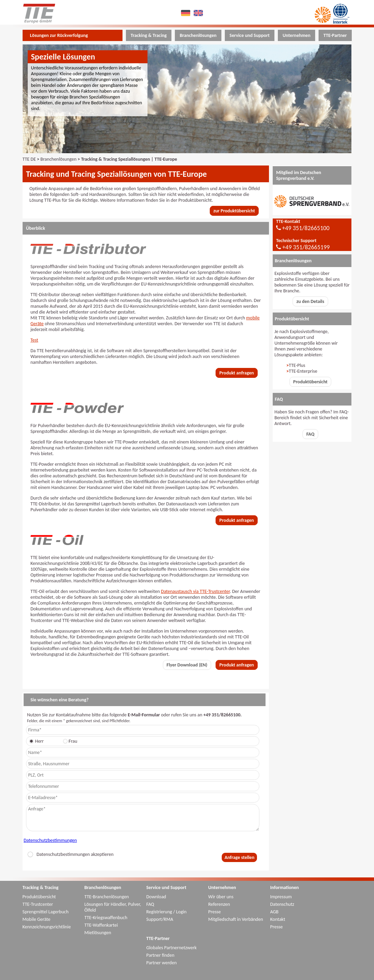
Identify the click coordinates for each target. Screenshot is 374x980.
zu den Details (310, 301)
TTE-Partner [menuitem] (335, 35)
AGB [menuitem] (274, 912)
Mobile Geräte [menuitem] (37, 919)
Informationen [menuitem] (285, 888)
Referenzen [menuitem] (219, 904)
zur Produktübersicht (234, 211)
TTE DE (29, 159)
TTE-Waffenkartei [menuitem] (101, 925)
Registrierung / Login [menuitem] (167, 912)
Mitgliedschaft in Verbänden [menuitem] (236, 919)
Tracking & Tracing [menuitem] (149, 35)
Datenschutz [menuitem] (282, 904)
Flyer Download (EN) (187, 665)
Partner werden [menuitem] (162, 963)
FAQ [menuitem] (150, 904)
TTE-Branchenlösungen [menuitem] (107, 897)
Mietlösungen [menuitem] (98, 933)
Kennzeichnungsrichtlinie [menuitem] (47, 927)
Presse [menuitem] (215, 912)
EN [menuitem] (199, 13)
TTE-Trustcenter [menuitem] (38, 904)
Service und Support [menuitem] (250, 35)
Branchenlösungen (58, 159)
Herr (37, 741)
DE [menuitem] (186, 13)
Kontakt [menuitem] (278, 919)
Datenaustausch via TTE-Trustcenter (195, 591)
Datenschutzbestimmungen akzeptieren (70, 854)
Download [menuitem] (156, 897)
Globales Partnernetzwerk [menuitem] (172, 948)
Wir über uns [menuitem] (221, 897)
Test (34, 340)
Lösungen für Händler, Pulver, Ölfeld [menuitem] (113, 907)
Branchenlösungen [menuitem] (198, 35)
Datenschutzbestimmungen (50, 840)
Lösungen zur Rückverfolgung (59, 35)
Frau (71, 741)
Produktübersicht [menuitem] (39, 897)
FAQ (310, 434)
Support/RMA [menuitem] (160, 919)
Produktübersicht (310, 382)
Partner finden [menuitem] (160, 955)
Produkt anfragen (237, 373)
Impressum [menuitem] (281, 897)
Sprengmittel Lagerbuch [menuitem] (46, 912)
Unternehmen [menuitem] (296, 35)
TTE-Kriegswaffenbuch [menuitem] (106, 918)
